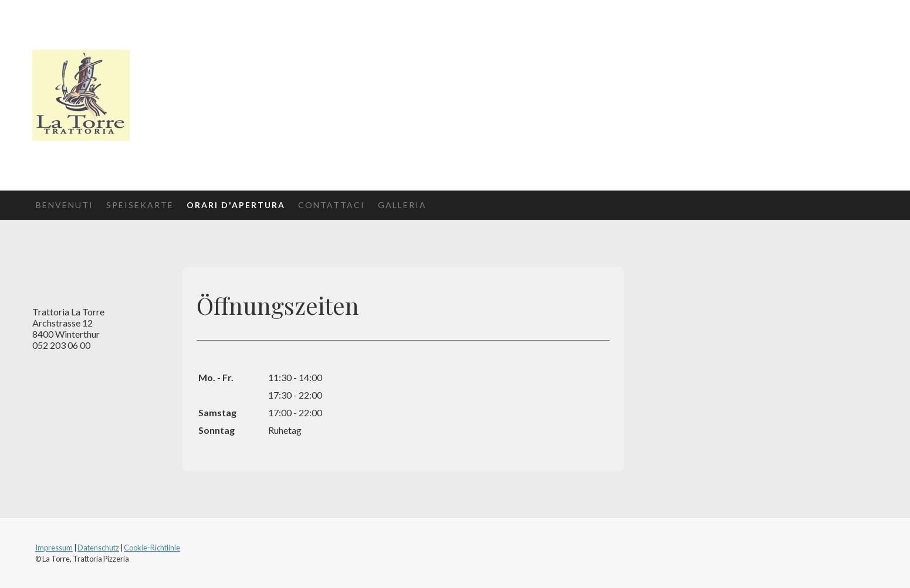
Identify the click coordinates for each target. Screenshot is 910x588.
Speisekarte (140, 205)
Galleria (402, 205)
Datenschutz (98, 548)
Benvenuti (65, 205)
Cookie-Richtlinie (152, 548)
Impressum (54, 548)
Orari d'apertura (236, 205)
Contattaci (331, 205)
